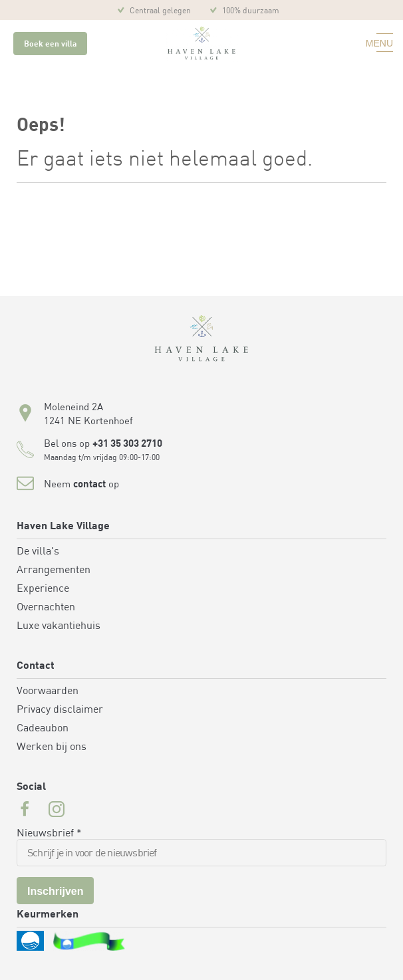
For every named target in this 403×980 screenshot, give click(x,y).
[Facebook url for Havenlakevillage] (25, 811)
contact (89, 485)
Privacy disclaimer (60, 710)
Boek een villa (50, 45)
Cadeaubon (43, 729)
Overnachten (46, 608)
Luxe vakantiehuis (59, 626)
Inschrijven (55, 891)
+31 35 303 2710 (127, 444)
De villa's (38, 552)
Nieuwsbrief (49, 834)
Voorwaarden (48, 691)
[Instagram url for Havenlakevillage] (57, 811)
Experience (43, 589)
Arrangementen (54, 570)
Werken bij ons (52, 747)
